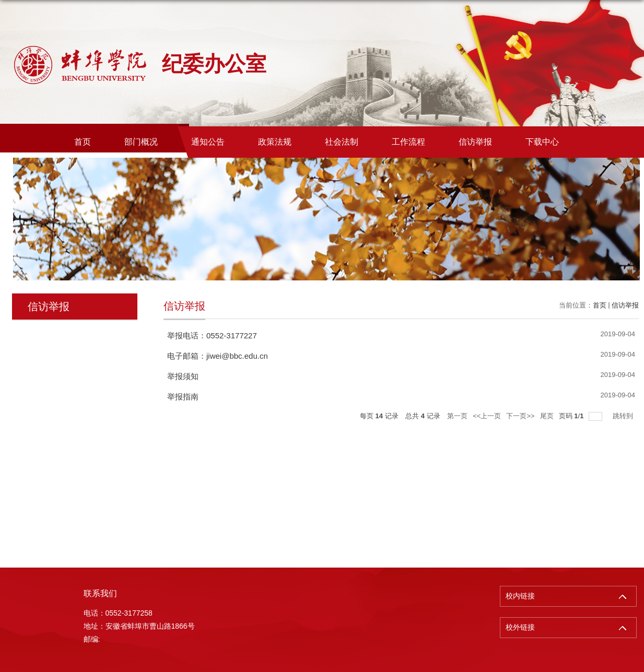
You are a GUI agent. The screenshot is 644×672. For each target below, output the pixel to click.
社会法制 (342, 142)
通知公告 (208, 142)
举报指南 (183, 397)
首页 (83, 142)
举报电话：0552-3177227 (212, 335)
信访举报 (475, 142)
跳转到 (624, 416)
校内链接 (520, 596)
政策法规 (275, 142)
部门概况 (141, 142)
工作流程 (408, 142)
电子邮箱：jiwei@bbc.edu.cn (218, 356)
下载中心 (542, 142)
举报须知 (183, 376)
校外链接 (520, 627)
